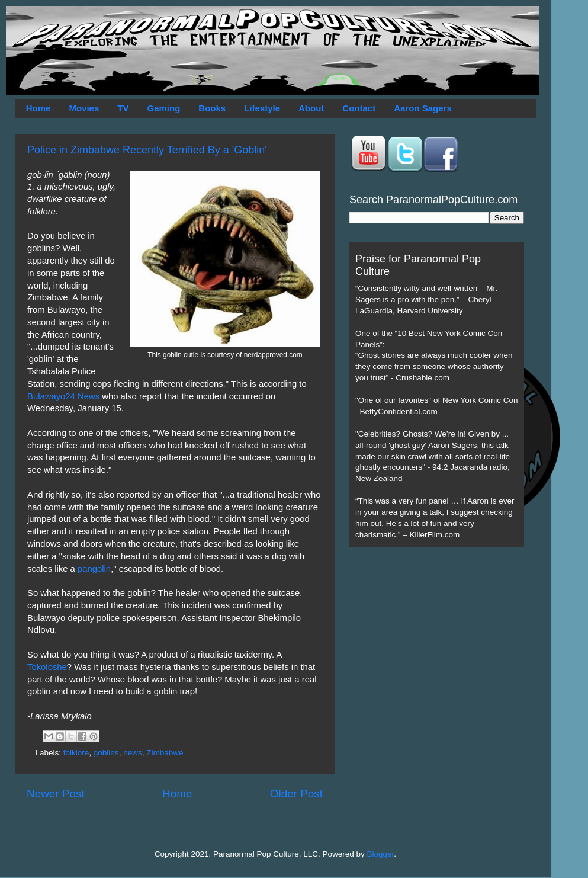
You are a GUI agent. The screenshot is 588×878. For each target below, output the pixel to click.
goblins (106, 753)
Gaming (163, 108)
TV (123, 108)
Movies (84, 108)
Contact (359, 108)
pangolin (94, 569)
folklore (76, 753)
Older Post (296, 794)
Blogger (381, 854)
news (133, 753)
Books (212, 108)
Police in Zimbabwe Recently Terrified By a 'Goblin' (147, 150)
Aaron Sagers (423, 108)
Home (38, 108)
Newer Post (56, 794)
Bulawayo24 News (63, 396)
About (311, 108)
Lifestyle (262, 108)
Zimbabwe (165, 753)
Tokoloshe (47, 667)
